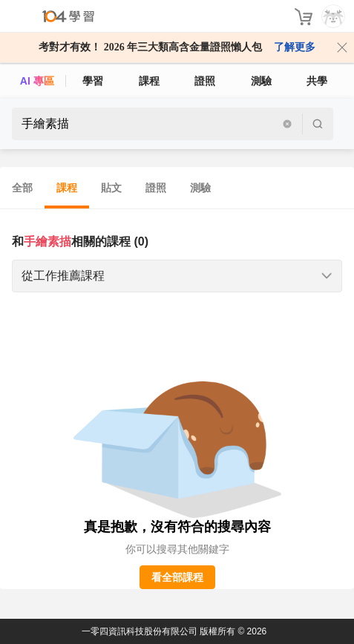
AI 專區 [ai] (37, 81)
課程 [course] (149, 81)
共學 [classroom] (317, 81)
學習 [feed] (93, 81)
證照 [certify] (205, 81)
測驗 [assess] (261, 81)
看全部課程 (177, 577)
